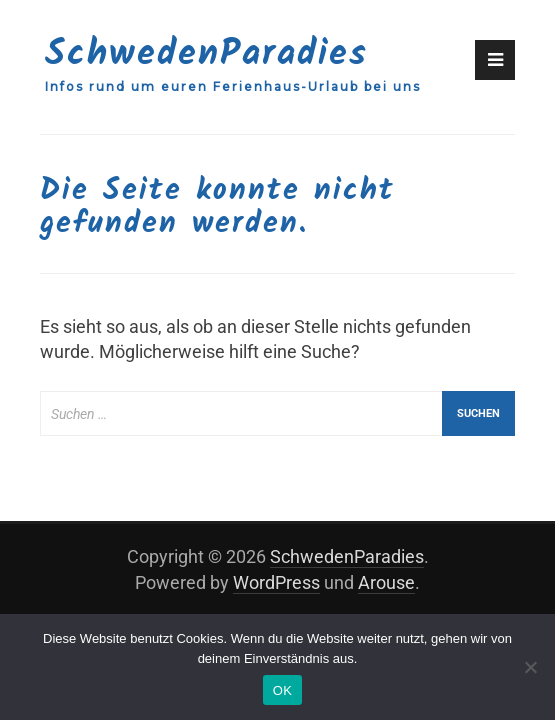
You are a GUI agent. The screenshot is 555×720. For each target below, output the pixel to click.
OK (282, 690)
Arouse (386, 582)
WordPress (276, 582)
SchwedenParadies (206, 54)
